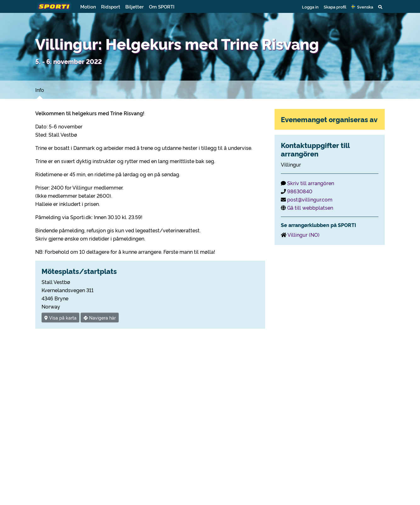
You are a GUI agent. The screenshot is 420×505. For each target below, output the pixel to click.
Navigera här (100, 318)
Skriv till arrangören (311, 183)
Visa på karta (60, 318)
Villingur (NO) (304, 235)
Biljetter (135, 6)
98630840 (300, 191)
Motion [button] (88, 6)
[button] (362, 7)
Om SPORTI (162, 6)
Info (40, 90)
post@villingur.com (310, 199)
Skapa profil (335, 7)
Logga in (310, 7)
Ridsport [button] (111, 6)
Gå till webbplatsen (310, 207)
